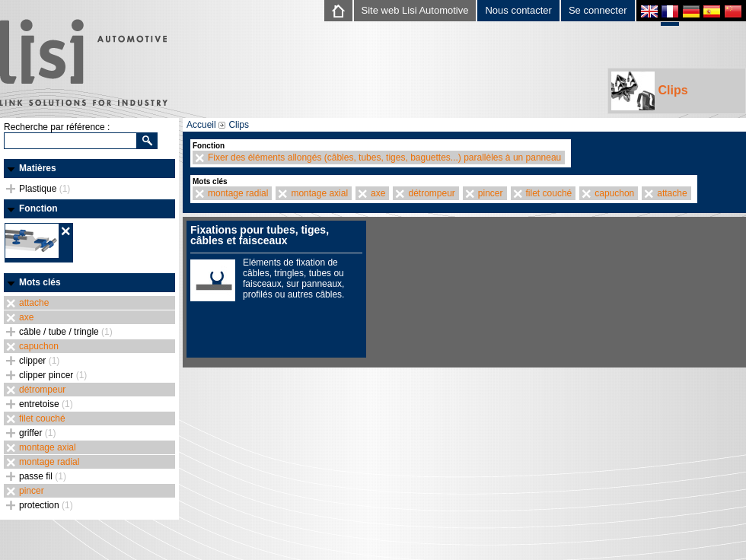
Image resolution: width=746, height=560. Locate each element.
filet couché (42, 418)
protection (46, 505)
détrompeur (42, 390)
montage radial (49, 462)
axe (26, 317)
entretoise (46, 404)
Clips (650, 91)
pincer (32, 491)
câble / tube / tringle (66, 332)
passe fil (43, 476)
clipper (39, 361)
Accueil (201, 125)
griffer (37, 433)
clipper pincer (53, 375)
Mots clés (40, 282)
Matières (38, 168)
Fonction (38, 208)
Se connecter (598, 10)
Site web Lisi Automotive (415, 10)
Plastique (45, 189)
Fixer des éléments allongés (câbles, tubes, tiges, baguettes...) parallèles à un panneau (384, 157)
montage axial (48, 447)
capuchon (39, 346)
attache (34, 303)
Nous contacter (518, 10)
